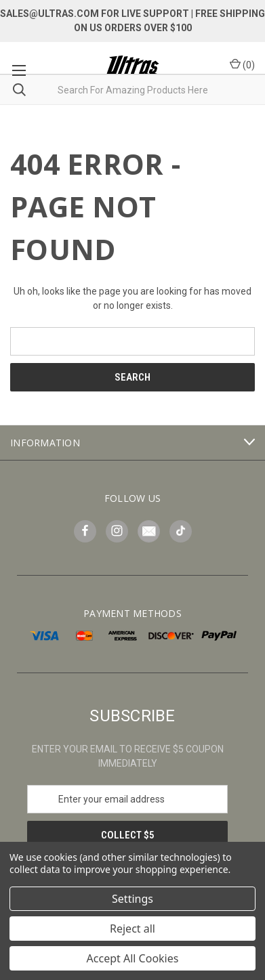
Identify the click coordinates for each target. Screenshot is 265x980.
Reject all (132, 929)
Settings (132, 899)
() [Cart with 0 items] (242, 64)
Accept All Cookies (133, 958)
